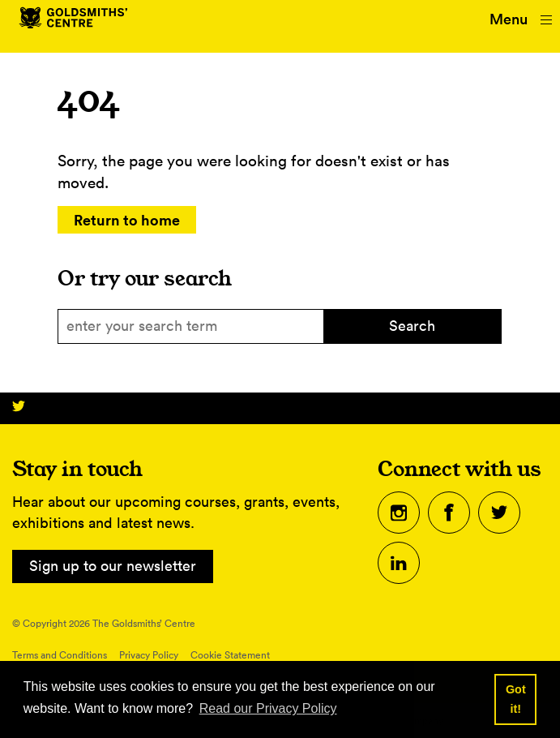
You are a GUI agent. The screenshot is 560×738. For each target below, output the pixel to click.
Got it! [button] (516, 699)
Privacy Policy (149, 655)
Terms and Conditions (60, 655)
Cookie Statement (230, 655)
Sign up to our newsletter (113, 566)
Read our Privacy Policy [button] (268, 708)
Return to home (127, 220)
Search (412, 326)
